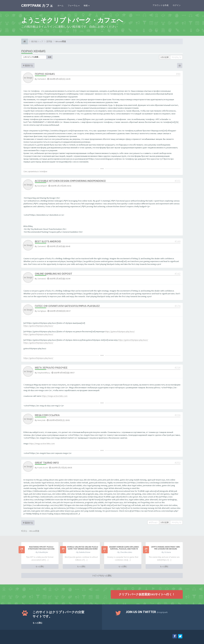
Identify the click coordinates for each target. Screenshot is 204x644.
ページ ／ (176, 57)
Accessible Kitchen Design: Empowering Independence (70, 181)
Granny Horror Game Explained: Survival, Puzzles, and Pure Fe (124, 548)
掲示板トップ (37, 41)
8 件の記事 (165, 57)
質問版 (49, 41)
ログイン (177, 5)
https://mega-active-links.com (55, 396)
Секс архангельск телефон (35, 171)
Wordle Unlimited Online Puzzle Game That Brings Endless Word (83, 548)
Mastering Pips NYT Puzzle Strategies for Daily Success (41, 548)
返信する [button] (28, 66)
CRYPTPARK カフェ (37, 6)
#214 (178, 368)
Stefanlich (42, 79)
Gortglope (42, 311)
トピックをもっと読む (102, 576)
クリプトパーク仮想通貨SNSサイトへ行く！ (147, 594)
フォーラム (74, 6)
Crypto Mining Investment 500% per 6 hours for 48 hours (166, 548)
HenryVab (41, 420)
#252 (178, 463)
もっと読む (40, 566)
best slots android (48, 241)
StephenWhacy (44, 373)
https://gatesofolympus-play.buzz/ (38, 326)
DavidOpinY (42, 186)
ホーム (60, 6)
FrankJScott (43, 468)
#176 (178, 306)
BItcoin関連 (61, 41)
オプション (153, 522)
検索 (87, 6)
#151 (178, 181)
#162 (178, 274)
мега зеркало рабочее (51, 368)
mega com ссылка (47, 415)
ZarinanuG (42, 246)
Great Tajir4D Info (47, 463)
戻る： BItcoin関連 (30, 531)
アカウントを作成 (161, 5)
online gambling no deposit (54, 274)
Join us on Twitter (147, 612)
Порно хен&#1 (33, 51)
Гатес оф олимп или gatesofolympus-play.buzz (67, 306)
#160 (178, 241)
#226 (178, 415)
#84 (178, 74)
